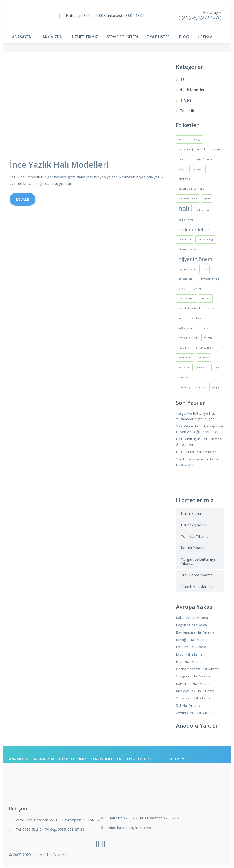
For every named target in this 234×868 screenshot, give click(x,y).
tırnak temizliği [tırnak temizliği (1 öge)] (205, 348)
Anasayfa (22, 37)
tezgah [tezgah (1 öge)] (208, 338)
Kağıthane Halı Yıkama (193, 683)
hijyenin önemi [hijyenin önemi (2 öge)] (196, 259)
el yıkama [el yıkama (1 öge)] (184, 179)
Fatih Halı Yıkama (189, 661)
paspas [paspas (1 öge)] (212, 308)
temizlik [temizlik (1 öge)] (206, 328)
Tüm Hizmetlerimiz (197, 586)
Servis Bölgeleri (122, 37)
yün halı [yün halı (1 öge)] (183, 377)
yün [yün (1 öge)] (218, 367)
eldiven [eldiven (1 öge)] (199, 169)
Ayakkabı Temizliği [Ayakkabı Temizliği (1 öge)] (189, 140)
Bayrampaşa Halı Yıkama (195, 632)
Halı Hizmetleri (193, 90)
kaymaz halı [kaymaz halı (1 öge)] (186, 279)
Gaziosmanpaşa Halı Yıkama (198, 669)
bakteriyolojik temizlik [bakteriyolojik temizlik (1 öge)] (192, 149)
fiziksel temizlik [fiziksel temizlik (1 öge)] (188, 199)
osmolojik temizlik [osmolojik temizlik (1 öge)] (190, 308)
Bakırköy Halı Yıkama (192, 618)
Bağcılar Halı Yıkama (191, 625)
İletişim (205, 37)
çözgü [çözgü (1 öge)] (215, 387)
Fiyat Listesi (159, 37)
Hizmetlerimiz (84, 37)
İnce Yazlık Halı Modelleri (59, 165)
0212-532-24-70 (200, 18)
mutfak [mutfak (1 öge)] (206, 298)
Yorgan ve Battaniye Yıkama (198, 561)
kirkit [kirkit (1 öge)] (182, 289)
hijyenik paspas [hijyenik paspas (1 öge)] (187, 249)
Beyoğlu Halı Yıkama (192, 640)
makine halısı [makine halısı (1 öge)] (186, 298)
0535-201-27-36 (71, 829)
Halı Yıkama (191, 513)
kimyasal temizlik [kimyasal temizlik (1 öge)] (210, 279)
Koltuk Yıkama (193, 548)
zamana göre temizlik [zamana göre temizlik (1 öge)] (192, 387)
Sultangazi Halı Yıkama (193, 698)
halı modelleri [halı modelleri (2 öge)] (195, 230)
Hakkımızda (51, 37)
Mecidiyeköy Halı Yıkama (195, 691)
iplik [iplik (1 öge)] (205, 269)
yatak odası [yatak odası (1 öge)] (185, 357)
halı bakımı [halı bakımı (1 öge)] (203, 210)
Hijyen (185, 100)
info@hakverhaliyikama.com (130, 828)
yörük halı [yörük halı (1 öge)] (203, 367)
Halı (183, 79)
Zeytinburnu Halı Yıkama (195, 713)
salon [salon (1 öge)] (182, 318)
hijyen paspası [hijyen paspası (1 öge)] (187, 269)
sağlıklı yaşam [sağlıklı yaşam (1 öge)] (186, 328)
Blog (184, 37)
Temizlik (187, 111)
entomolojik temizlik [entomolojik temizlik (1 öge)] (191, 189)
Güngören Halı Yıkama (193, 676)
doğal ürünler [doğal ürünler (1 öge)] (204, 159)
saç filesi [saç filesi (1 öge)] (197, 318)
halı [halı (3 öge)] (184, 208)
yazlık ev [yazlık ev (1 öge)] (204, 357)
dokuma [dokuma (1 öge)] (183, 159)
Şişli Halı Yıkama (188, 705)
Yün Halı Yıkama (195, 536)
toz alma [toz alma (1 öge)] (184, 348)
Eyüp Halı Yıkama (189, 654)
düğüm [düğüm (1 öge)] (183, 169)
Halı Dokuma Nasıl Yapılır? (196, 452)
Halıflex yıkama (194, 525)
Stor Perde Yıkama (197, 575)
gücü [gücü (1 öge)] (207, 199)
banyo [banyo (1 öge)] (216, 149)
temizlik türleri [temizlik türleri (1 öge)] (188, 338)
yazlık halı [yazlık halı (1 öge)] (184, 367)
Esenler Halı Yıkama (191, 647)
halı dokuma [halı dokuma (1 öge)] (186, 220)
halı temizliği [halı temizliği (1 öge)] (206, 239)
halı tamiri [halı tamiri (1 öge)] (185, 239)
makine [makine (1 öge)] (196, 289)
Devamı (23, 199)
